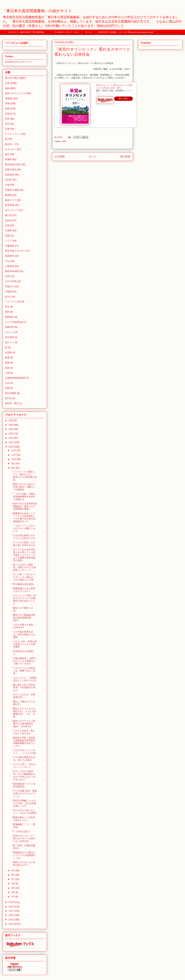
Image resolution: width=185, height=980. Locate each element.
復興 (7, 109)
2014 (11, 924)
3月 (13, 888)
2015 (11, 920)
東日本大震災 (12, 78)
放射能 (8, 98)
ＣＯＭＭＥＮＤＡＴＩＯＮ (67, 32)
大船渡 (8, 292)
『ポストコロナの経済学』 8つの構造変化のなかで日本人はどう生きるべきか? (23, 775)
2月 (13, 892)
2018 (11, 906)
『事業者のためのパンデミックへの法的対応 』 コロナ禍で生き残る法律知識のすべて (23, 517)
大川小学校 (11, 281)
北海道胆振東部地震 (15, 378)
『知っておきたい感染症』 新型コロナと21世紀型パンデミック (23, 567)
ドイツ (8, 241)
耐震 (7, 358)
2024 (11, 429)
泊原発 (8, 352)
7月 (13, 870)
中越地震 (10, 246)
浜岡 (7, 388)
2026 (11, 420)
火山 (7, 261)
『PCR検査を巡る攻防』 (23, 584)
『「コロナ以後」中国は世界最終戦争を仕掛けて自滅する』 (23, 497)
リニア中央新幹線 (14, 322)
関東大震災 (11, 170)
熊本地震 (10, 205)
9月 (13, 463)
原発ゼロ (10, 286)
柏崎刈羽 (10, 327)
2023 (11, 434)
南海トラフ (11, 200)
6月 (13, 875)
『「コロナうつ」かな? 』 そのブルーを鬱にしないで (24, 528)
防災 (7, 119)
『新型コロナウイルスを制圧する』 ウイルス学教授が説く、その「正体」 (23, 713)
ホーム (88, 32)
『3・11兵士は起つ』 (21, 831)
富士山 (8, 297)
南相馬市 (10, 256)
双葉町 (8, 159)
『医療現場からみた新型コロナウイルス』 (23, 590)
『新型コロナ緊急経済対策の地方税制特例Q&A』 (23, 618)
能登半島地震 (12, 271)
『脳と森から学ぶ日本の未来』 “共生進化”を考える (23, 688)
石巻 (7, 129)
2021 (11, 442)
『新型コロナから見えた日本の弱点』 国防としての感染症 (23, 487)
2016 (11, 915)
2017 (11, 911)
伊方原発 (10, 337)
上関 (7, 373)
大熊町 (8, 230)
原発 (64, 141)
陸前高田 (10, 175)
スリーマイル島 (13, 302)
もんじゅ (10, 332)
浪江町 (8, 180)
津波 (7, 103)
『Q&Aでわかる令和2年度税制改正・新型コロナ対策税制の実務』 (24, 506)
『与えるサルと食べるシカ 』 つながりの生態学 (24, 812)
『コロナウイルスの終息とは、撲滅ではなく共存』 (23, 671)
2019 (11, 902)
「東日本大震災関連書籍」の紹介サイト (37, 11)
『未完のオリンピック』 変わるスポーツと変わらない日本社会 (23, 838)
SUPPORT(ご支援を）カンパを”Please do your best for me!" (126, 32)
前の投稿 (125, 157)
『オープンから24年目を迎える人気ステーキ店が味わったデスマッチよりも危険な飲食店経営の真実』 (23, 555)
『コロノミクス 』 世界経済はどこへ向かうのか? (24, 679)
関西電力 (10, 317)
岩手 (7, 124)
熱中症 (8, 398)
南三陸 (8, 215)
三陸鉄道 (10, 266)
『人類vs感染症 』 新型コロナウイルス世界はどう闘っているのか (24, 661)
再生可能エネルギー (15, 251)
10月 (14, 459)
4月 (13, 883)
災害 (7, 276)
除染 (7, 368)
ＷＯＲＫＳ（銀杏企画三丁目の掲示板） (28, 32)
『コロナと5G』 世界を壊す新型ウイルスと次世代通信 (24, 644)
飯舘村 (8, 195)
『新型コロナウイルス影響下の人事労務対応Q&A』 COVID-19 (23, 724)
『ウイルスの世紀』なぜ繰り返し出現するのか (23, 544)
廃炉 (7, 312)
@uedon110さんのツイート (19, 62)
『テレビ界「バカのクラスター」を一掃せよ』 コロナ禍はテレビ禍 (23, 577)
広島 (7, 225)
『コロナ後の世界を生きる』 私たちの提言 (23, 759)
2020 (11, 447)
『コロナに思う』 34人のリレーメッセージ (23, 766)
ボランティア (12, 210)
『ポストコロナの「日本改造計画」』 (23, 696)
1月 (13, 897)
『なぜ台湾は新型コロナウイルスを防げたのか (23, 537)
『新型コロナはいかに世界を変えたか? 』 (23, 864)
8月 (13, 468)
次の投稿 (60, 157)
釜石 (7, 154)
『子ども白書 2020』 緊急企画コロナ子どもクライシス (24, 793)
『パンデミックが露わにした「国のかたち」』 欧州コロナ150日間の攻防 (24, 476)
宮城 (7, 114)
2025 (11, 425)
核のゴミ (10, 342)
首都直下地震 (12, 190)
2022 (11, 438)
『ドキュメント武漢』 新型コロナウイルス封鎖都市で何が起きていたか (23, 599)
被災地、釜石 (12, 403)
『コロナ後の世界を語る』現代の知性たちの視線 (23, 634)
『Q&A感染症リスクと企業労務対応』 (23, 785)
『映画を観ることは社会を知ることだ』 (23, 819)
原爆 (7, 236)
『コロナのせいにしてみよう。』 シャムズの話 (23, 752)
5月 (13, 879)
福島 (7, 88)
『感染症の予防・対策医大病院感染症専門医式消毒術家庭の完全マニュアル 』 (23, 742)
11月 (14, 455)
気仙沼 (8, 220)
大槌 (7, 185)
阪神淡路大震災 (13, 164)
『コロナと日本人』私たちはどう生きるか (23, 732)
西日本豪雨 (11, 393)
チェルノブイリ (13, 134)
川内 (7, 383)
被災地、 (10, 144)
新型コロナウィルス (15, 93)
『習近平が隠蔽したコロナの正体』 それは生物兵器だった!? (23, 803)
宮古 (7, 307)
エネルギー (11, 149)
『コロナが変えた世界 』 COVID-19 (23, 626)
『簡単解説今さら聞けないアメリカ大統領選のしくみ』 (23, 855)
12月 (14, 450)
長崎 (7, 363)
